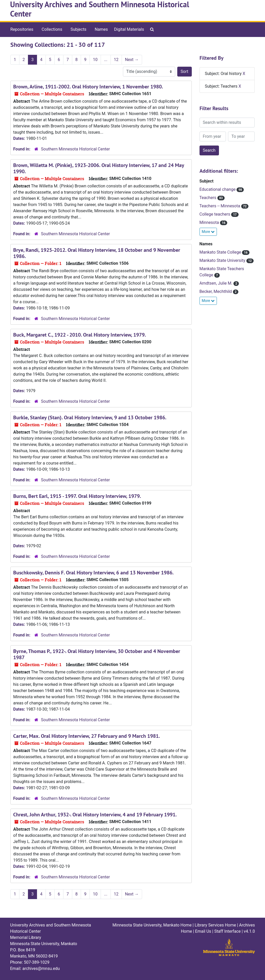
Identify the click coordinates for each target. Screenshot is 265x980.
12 (116, 60)
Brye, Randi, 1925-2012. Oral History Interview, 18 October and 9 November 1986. (97, 253)
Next (132, 60)
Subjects (78, 29)
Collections (52, 29)
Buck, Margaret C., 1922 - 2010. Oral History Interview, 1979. (80, 335)
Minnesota (210, 222)
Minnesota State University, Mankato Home (152, 925)
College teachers (215, 214)
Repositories (22, 29)
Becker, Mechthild (216, 291)
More (208, 232)
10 (95, 60)
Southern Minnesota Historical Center (75, 149)
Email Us (203, 931)
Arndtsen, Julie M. (217, 283)
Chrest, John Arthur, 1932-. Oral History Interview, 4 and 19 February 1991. (95, 815)
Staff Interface (227, 931)
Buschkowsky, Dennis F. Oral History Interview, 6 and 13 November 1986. (93, 573)
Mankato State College (221, 252)
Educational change (218, 189)
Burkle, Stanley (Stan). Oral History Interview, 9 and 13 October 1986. (90, 417)
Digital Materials (129, 29)
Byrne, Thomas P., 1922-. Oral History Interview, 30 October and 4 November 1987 (97, 654)
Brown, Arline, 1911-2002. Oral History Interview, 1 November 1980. (88, 87)
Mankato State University (223, 260)
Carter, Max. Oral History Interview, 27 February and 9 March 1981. (87, 736)
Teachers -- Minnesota (220, 206)
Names (101, 29)
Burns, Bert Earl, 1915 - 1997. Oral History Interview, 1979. (77, 496)
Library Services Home (215, 925)
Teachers (208, 198)
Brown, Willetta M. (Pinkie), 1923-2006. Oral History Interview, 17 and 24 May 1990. (99, 168)
